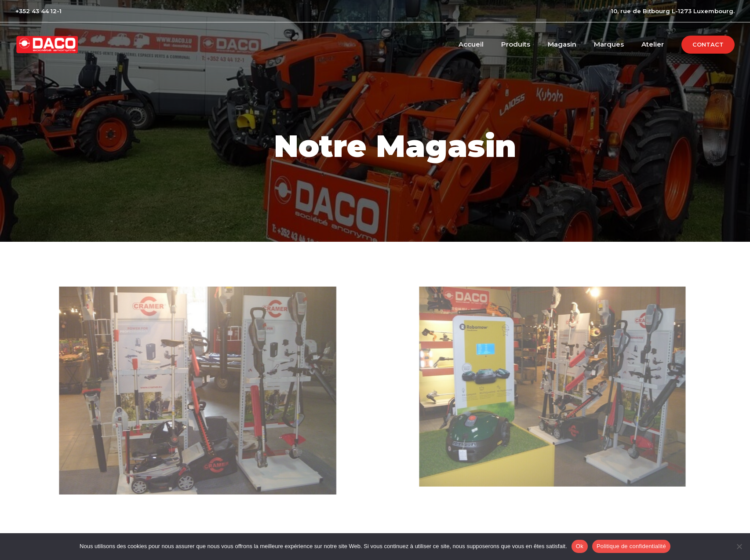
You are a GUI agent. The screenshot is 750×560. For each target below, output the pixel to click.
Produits (531, 44)
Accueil (491, 44)
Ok (580, 546)
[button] (708, 45)
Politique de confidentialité (631, 546)
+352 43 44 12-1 (38, 11)
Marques (615, 44)
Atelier (655, 44)
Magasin (573, 44)
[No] (739, 546)
